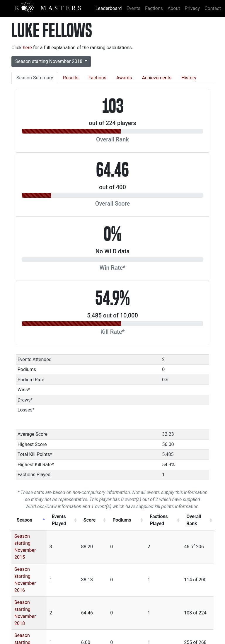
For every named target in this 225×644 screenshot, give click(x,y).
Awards (124, 78)
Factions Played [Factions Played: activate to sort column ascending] (160, 520)
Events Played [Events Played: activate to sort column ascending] (74, 520)
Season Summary (35, 78)
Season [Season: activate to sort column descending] (24, 520)
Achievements (157, 78)
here (27, 48)
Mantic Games (189, 629)
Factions (154, 8)
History (189, 78)
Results (71, 78)
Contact (213, 8)
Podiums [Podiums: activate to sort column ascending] (132, 520)
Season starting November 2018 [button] (49, 61)
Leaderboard (109, 8)
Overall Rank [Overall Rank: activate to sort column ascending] (195, 520)
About (174, 8)
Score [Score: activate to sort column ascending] (105, 520)
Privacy (192, 8)
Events (133, 8)
